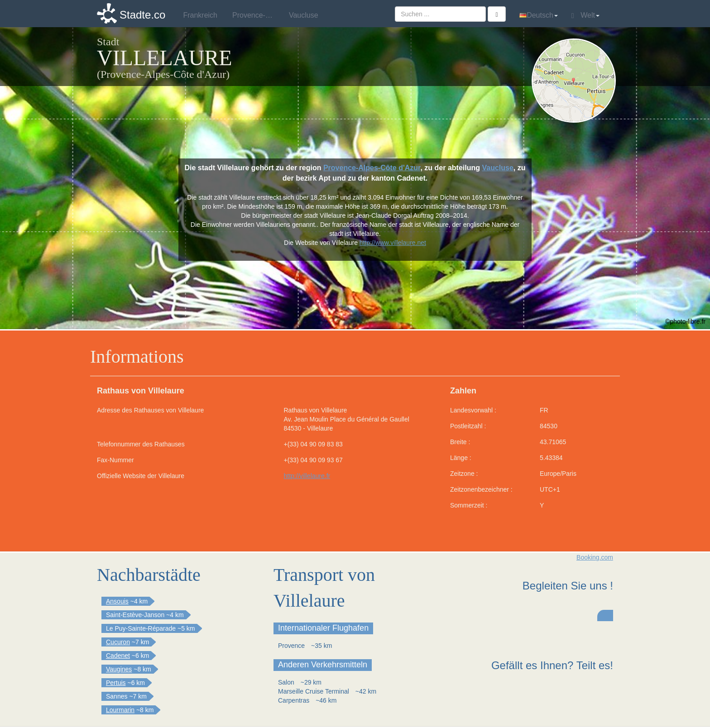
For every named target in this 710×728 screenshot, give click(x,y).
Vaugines (119, 669)
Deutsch (539, 15)
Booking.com (595, 557)
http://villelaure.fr (307, 476)
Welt (585, 15)
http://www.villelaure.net (393, 243)
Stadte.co (142, 15)
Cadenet (118, 656)
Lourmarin (120, 710)
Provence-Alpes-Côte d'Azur (372, 168)
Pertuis (116, 683)
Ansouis (117, 601)
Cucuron (118, 642)
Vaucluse (497, 168)
